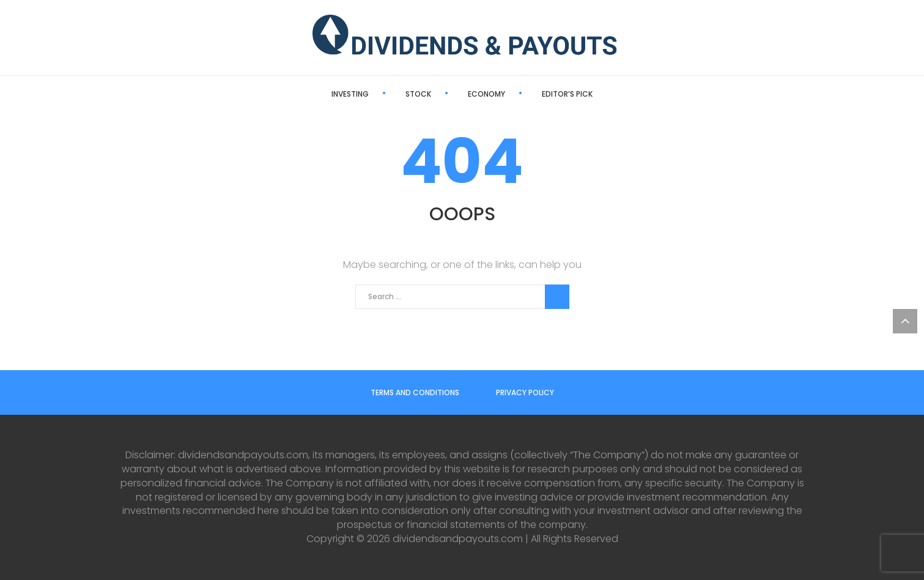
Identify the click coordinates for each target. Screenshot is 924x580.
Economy (486, 94)
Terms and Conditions (415, 392)
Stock (418, 94)
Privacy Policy (525, 392)
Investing (350, 94)
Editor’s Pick (567, 94)
